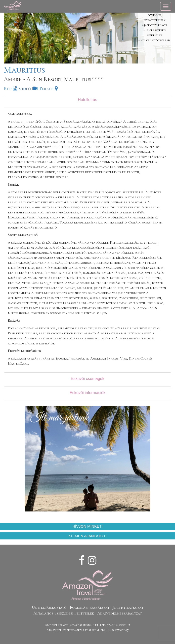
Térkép (48, 89)
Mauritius (24, 70)
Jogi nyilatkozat (128, 607)
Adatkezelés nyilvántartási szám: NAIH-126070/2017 (87, 630)
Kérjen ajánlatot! (87, 536)
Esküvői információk (87, 393)
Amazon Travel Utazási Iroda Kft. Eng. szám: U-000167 (87, 625)
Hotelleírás (87, 100)
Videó (28, 89)
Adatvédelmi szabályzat (120, 613)
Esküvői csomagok (87, 379)
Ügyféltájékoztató (49, 607)
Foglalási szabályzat (90, 607)
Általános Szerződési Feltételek (64, 613)
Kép (10, 89)
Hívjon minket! (87, 526)
